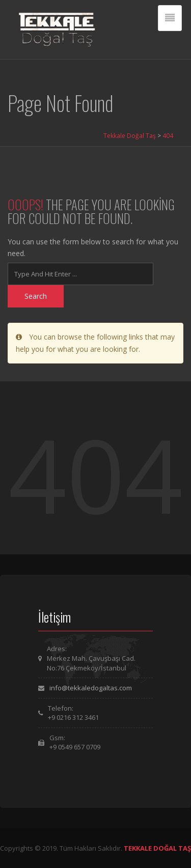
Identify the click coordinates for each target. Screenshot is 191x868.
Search (36, 296)
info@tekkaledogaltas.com (91, 688)
